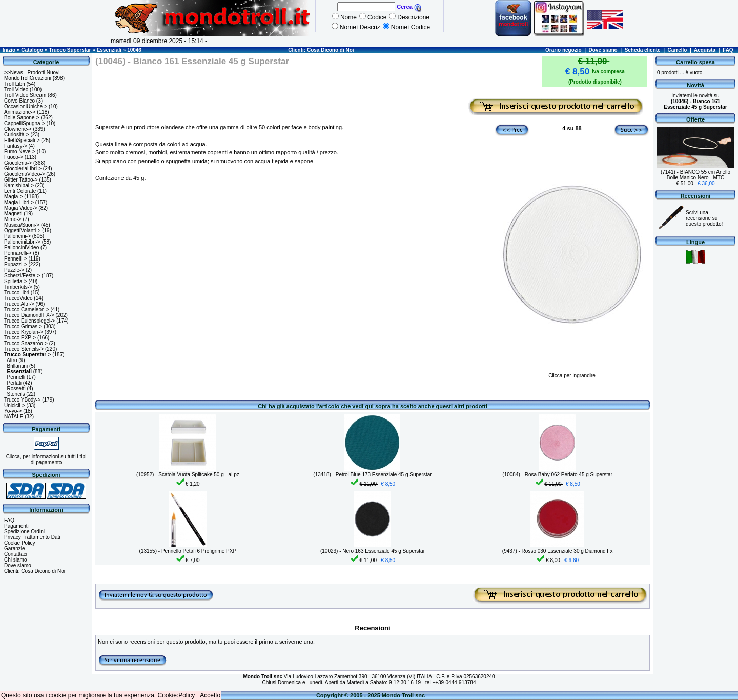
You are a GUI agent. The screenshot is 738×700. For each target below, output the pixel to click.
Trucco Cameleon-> (27, 309)
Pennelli (16, 377)
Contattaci (16, 554)
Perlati (14, 383)
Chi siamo (15, 560)
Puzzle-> (14, 270)
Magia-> (13, 197)
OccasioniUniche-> (26, 106)
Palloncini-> (17, 236)
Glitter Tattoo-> (21, 180)
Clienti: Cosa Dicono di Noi (321, 50)
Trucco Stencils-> (24, 349)
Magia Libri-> (19, 202)
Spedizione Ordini (24, 532)
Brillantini (18, 366)
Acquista (705, 50)
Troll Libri (15, 84)
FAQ (728, 50)
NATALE (14, 417)
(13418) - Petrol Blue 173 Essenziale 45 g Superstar (372, 475)
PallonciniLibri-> (22, 242)
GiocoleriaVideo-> (25, 174)
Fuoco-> (14, 157)
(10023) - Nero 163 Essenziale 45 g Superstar (373, 551)
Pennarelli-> (18, 253)
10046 (134, 50)
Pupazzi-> (16, 264)
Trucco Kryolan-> (24, 332)
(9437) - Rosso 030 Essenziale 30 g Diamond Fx (558, 551)
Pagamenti (16, 526)
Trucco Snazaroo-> (26, 343)
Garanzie (15, 548)
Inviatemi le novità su (695, 101)
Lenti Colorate (20, 191)
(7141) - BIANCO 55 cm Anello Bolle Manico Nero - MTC (695, 175)
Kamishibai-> (19, 185)
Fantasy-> (16, 146)
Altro (12, 360)
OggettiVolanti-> (22, 231)
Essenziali (109, 50)
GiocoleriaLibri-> (23, 168)
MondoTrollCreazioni (28, 78)
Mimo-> (13, 219)
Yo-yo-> (13, 411)
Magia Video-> (21, 208)
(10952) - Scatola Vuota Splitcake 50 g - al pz (188, 475)
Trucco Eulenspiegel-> (29, 321)
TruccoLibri (17, 293)
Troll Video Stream (25, 95)
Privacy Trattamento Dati (32, 537)
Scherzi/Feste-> (22, 276)
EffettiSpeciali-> (22, 140)
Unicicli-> (15, 405)
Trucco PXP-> (20, 338)
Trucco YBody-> (22, 400)
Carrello (678, 50)
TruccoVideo (18, 298)
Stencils (16, 394)
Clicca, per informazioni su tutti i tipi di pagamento (46, 459)
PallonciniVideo (22, 247)
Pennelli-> (16, 259)
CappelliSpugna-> (25, 123)
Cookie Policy (20, 543)
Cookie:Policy (177, 695)
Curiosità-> (17, 135)
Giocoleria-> (18, 163)
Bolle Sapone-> (22, 118)
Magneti (13, 214)
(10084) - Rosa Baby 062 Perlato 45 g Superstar (557, 475)
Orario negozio (563, 50)
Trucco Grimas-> (23, 326)
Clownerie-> (18, 129)
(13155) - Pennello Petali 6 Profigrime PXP (188, 551)
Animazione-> (20, 112)
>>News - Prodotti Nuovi (32, 73)
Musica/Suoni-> (22, 225)
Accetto (210, 695)
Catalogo (32, 50)
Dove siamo (603, 50)
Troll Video (16, 89)
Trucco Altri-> (19, 304)
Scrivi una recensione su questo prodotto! (704, 218)
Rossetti (16, 388)
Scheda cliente (643, 50)
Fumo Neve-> (20, 152)
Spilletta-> (16, 281)
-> (27, 355)
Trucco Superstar (70, 50)
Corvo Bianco (19, 101)
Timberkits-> (18, 287)
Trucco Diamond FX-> (29, 315)
